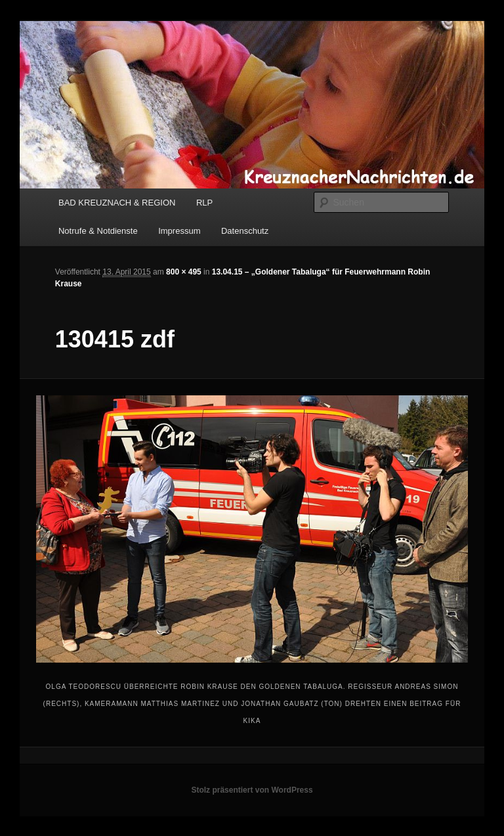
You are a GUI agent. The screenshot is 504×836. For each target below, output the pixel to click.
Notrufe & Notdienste (98, 231)
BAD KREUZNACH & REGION (117, 203)
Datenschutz (245, 231)
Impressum (179, 231)
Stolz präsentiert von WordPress (252, 790)
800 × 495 (184, 272)
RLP (204, 203)
